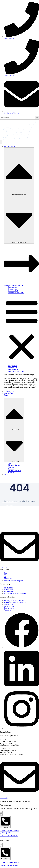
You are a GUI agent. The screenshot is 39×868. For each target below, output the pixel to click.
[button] (22, 329)
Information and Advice (16, 293)
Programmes (13, 287)
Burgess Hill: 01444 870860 (9, 862)
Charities (11, 467)
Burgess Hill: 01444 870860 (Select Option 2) (9, 832)
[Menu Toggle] (1, 142)
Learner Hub (13, 289)
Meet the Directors (15, 465)
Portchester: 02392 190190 (9, 836)
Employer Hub (13, 291)
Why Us (11, 463)
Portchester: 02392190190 (9, 866)
